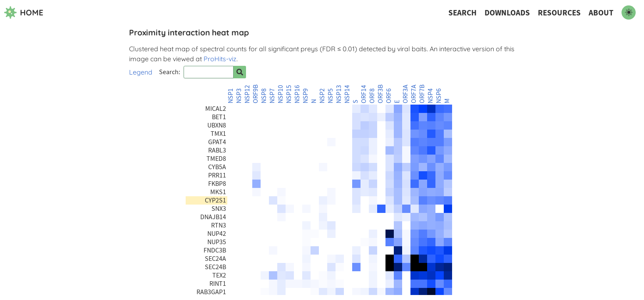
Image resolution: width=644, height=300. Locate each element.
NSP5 (331, 96)
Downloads (507, 13)
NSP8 (264, 96)
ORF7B (422, 94)
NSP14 (347, 94)
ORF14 (364, 94)
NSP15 (289, 94)
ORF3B (380, 94)
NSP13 (339, 94)
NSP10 (281, 94)
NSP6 (439, 96)
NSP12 (247, 94)
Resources (559, 13)
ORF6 (389, 96)
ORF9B (256, 94)
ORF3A (405, 94)
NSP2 (322, 96)
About (601, 13)
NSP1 (231, 96)
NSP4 (430, 96)
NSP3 (239, 96)
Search (462, 13)
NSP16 (297, 94)
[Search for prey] (240, 72)
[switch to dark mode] (629, 12)
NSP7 (272, 96)
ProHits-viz (220, 59)
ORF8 (372, 96)
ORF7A (414, 94)
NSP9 (306, 96)
